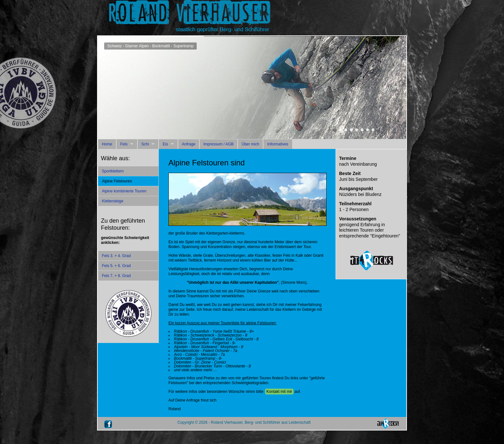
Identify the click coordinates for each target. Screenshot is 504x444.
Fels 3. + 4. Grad (116, 256)
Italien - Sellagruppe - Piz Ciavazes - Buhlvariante (340, 130)
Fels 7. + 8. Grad (116, 276)
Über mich (251, 144)
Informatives (278, 144)
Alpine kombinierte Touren (124, 191)
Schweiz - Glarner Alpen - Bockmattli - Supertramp (335, 130)
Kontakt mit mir (279, 392)
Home (107, 144)
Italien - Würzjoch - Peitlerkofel (351, 130)
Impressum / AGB (219, 144)
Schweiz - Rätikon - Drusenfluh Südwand (368, 130)
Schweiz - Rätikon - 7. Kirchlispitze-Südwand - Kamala (373, 130)
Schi (145, 144)
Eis (165, 144)
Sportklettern (113, 171)
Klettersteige (113, 201)
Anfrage (189, 144)
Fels (124, 144)
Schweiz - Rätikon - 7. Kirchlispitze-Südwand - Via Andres (362, 130)
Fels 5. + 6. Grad (116, 266)
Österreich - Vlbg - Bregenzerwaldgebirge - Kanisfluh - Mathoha (357, 130)
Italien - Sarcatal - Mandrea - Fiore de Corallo (346, 130)
